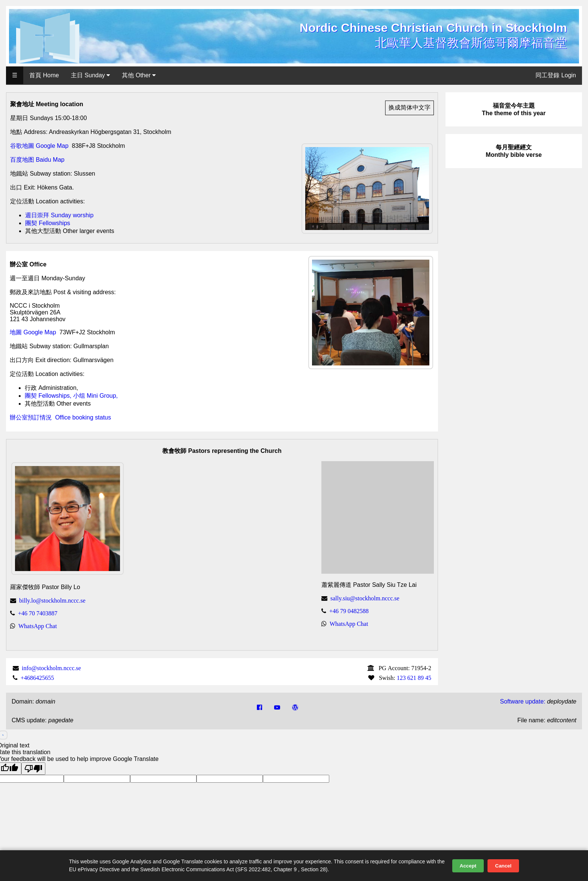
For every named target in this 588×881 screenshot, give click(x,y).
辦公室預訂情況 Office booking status (60, 417)
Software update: (523, 701)
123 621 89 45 (414, 678)
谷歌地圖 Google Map (39, 146)
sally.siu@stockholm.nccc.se (365, 598)
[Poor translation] (33, 769)
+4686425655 (37, 678)
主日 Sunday (90, 75)
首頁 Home (44, 75)
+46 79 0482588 (349, 611)
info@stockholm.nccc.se (51, 668)
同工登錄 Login (556, 75)
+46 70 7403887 (38, 613)
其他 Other (139, 75)
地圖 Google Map (33, 332)
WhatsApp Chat (38, 626)
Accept (468, 866)
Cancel (503, 866)
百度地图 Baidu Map (37, 160)
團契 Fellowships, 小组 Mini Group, (71, 396)
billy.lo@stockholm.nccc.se (52, 600)
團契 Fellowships (48, 223)
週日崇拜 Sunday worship (59, 215)
